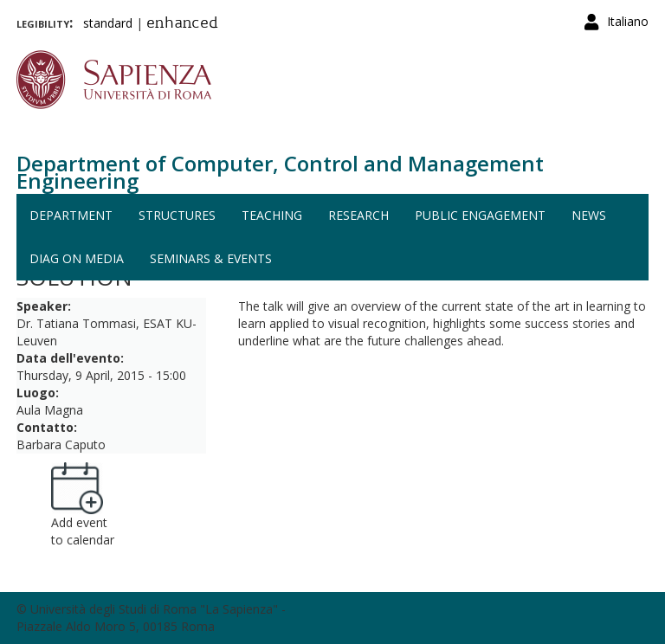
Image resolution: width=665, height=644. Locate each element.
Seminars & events (211, 258)
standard (108, 23)
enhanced (182, 24)
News (589, 215)
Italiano (628, 21)
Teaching (272, 215)
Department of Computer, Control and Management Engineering (280, 172)
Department (71, 215)
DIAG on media (77, 258)
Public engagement (480, 215)
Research (358, 215)
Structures (177, 215)
